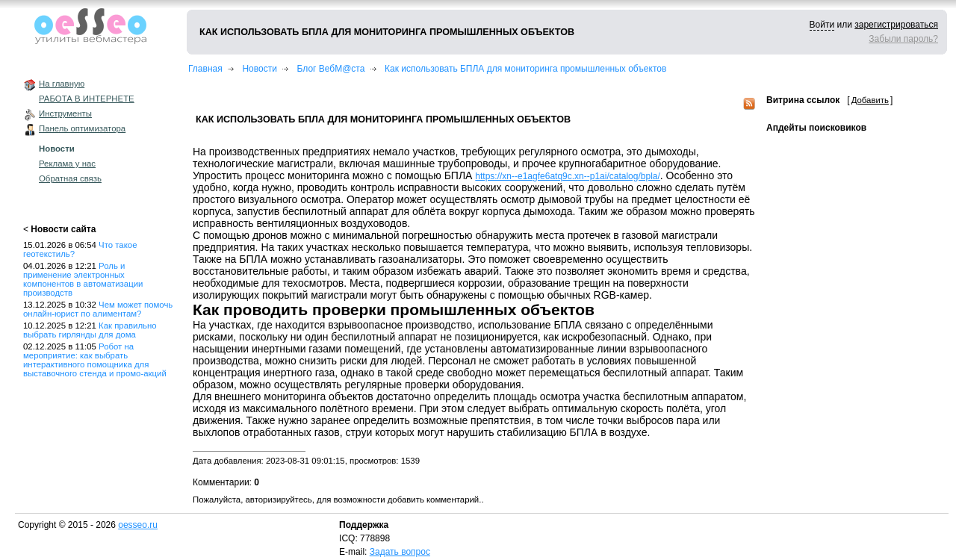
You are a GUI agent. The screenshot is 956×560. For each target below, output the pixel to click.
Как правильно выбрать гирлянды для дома (90, 330)
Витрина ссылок (803, 100)
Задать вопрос (400, 552)
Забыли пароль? (903, 39)
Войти (822, 25)
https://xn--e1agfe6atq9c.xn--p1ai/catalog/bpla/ (568, 176)
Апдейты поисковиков (816, 128)
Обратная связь (70, 178)
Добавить (870, 100)
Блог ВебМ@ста (331, 69)
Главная (205, 69)
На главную (62, 84)
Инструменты (65, 113)
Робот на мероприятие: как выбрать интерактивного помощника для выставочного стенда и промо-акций (95, 360)
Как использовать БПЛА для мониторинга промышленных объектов (525, 69)
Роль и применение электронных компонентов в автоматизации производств (83, 279)
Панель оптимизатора (82, 128)
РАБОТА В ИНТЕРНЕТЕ (87, 99)
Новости (57, 149)
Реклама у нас (67, 164)
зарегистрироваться (896, 25)
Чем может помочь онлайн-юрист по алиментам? (98, 309)
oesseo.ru (138, 525)
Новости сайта (63, 229)
